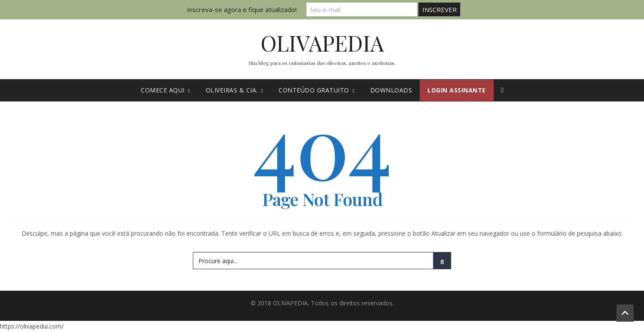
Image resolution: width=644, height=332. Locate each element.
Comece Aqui (165, 90)
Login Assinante (457, 90)
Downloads (391, 90)
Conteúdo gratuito (316, 90)
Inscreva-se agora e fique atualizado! (246, 9)
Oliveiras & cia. (235, 90)
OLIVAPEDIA (322, 43)
